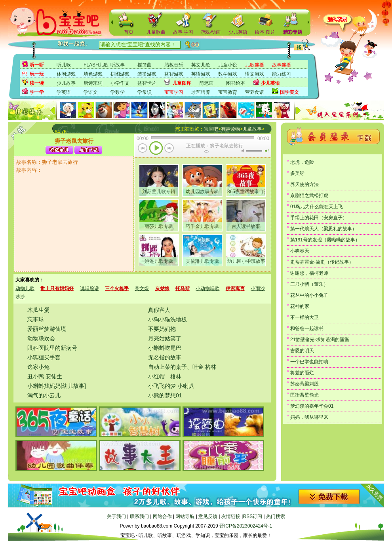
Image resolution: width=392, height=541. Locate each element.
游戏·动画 (210, 32)
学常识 (145, 92)
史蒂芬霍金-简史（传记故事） (322, 262)
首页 (129, 32)
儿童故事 (252, 129)
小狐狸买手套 (44, 357)
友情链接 (231, 516)
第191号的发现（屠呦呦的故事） (325, 240)
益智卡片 (147, 83)
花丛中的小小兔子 (309, 295)
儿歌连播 (255, 65)
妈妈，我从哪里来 (309, 417)
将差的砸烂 (302, 373)
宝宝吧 (211, 129)
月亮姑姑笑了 (165, 338)
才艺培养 (201, 92)
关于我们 (116, 516)
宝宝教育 (228, 92)
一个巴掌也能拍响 (309, 362)
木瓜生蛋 (38, 310)
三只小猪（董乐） (309, 284)
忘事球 (36, 319)
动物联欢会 (41, 338)
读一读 (37, 83)
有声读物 (230, 129)
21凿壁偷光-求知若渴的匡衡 (320, 340)
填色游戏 (93, 74)
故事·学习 (183, 32)
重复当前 (206, 151)
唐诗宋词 (93, 83)
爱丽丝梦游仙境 (47, 329)
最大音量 (266, 151)
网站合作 (162, 516)
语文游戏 (255, 74)
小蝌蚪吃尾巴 (165, 348)
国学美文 (289, 92)
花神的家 (300, 306)
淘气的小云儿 (44, 395)
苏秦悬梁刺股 (304, 384)
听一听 (37, 65)
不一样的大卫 (304, 317)
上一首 (143, 149)
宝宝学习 (174, 92)
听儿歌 (64, 65)
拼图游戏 (120, 74)
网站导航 (185, 516)
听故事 (118, 65)
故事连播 (282, 65)
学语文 (91, 92)
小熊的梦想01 (165, 395)
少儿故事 (66, 83)
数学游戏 (228, 74)
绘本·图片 (265, 32)
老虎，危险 (302, 162)
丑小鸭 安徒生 (45, 376)
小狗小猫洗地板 (167, 319)
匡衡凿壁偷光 (304, 395)
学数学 (118, 92)
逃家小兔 (38, 367)
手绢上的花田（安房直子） (319, 218)
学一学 (37, 92)
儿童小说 (228, 65)
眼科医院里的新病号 (52, 348)
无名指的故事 (165, 357)
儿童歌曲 (156, 32)
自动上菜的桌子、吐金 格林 (182, 367)
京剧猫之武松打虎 (309, 196)
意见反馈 (208, 516)
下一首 (169, 149)
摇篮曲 (145, 65)
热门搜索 (276, 516)
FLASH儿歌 (96, 65)
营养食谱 (255, 92)
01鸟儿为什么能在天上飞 (317, 207)
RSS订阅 (252, 516)
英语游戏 (201, 74)
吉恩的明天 (302, 351)
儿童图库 (182, 83)
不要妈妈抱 (162, 329)
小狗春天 (300, 251)
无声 (243, 151)
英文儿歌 (201, 65)
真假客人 (159, 310)
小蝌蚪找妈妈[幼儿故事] (57, 386)
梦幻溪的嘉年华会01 (312, 406)
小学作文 (120, 83)
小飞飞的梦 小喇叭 (171, 386)
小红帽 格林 (165, 376)
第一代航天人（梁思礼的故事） (323, 229)
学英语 (64, 92)
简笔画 (206, 83)
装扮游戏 (147, 74)
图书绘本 (236, 83)
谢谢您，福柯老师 (309, 273)
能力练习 (282, 74)
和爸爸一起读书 (307, 328)
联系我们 (139, 516)
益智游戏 (174, 74)
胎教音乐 (174, 65)
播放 (156, 149)
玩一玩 (37, 74)
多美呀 (297, 173)
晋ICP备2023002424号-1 (246, 526)
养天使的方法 (304, 184)
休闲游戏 (66, 74)
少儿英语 (238, 32)
